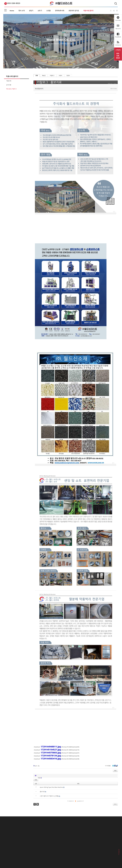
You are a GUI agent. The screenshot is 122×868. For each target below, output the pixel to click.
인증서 (68, 76)
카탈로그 (52, 76)
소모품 (48, 11)
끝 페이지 (81, 801)
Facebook (115, 766)
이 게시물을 (108, 766)
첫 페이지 (71, 801)
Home (12, 11)
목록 (115, 771)
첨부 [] (37, 766)
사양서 (60, 76)
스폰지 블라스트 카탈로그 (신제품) (49, 796)
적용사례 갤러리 (88, 11)
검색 (35, 804)
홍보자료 (56, 82)
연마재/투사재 (60, 11)
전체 (37, 76)
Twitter (113, 766)
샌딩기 (31, 11)
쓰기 (115, 804)
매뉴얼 (44, 76)
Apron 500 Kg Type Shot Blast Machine (51, 787)
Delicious (117, 766)
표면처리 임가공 (74, 11)
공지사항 (9, 85)
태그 (38, 804)
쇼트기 (40, 11)
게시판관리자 (39, 89)
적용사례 (9, 81)
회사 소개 (21, 11)
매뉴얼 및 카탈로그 (11, 89)
